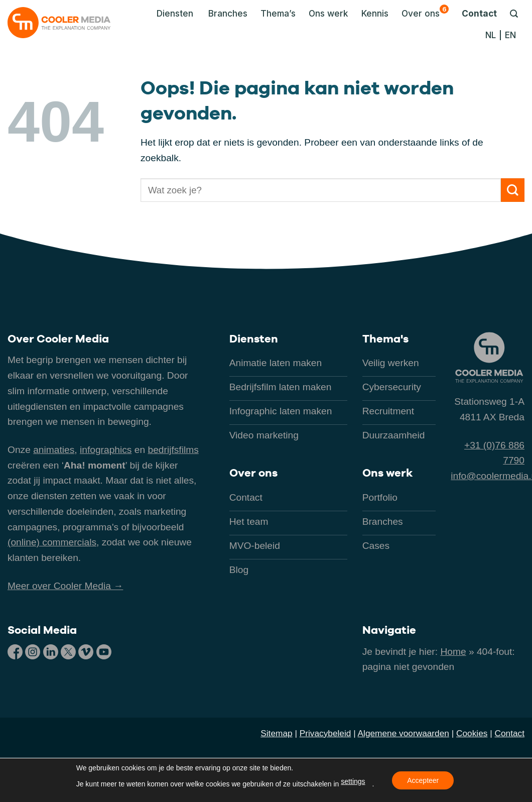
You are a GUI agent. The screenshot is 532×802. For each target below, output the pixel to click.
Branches (228, 13)
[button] (172, 14)
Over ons (425, 12)
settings (353, 781)
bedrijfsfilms (173, 450)
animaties (54, 450)
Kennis (375, 13)
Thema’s (278, 13)
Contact (479, 13)
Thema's (385, 338)
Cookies (472, 733)
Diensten (254, 338)
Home (453, 652)
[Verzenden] (513, 190)
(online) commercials (52, 542)
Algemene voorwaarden (404, 733)
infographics (106, 450)
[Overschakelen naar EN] (510, 35)
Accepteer (423, 780)
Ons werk (328, 13)
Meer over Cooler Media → (65, 586)
